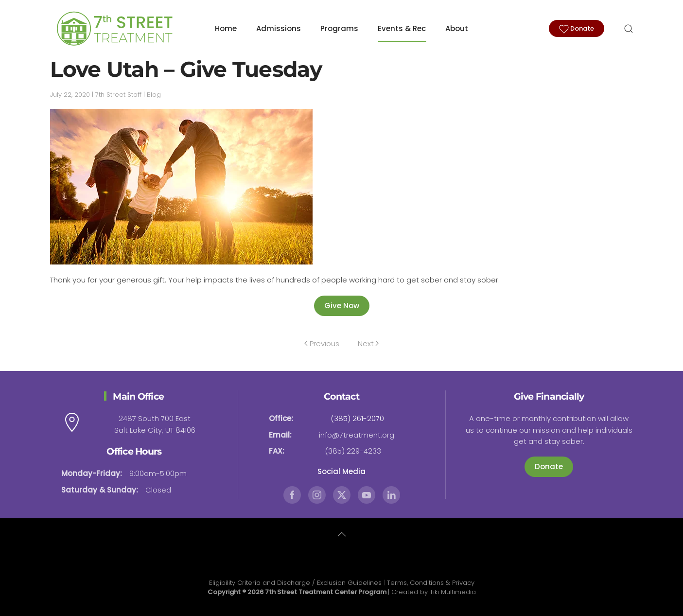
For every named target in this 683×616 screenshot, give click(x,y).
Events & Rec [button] (402, 28)
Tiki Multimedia (453, 592)
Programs (339, 28)
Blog (154, 95)
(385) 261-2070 (357, 418)
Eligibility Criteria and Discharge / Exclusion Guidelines (295, 583)
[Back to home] (113, 29)
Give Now (342, 306)
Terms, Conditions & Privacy (431, 583)
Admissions (279, 28)
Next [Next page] (368, 343)
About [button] (457, 28)
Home (226, 28)
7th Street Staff (118, 95)
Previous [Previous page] (322, 343)
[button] (629, 29)
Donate (577, 29)
